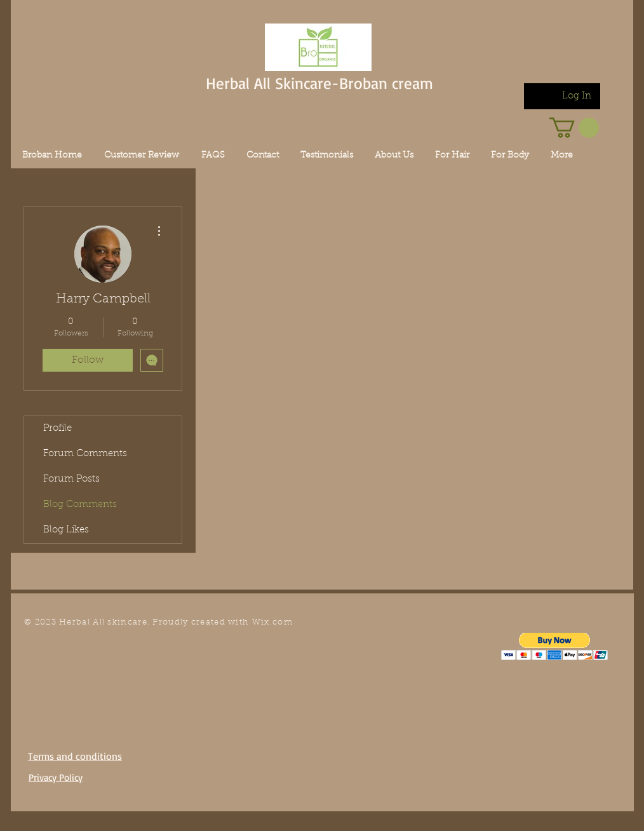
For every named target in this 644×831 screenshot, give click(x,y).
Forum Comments (85, 454)
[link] (574, 128)
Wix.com (272, 622)
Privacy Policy (56, 777)
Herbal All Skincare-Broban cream (319, 83)
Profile (57, 429)
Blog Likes (66, 530)
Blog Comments (80, 505)
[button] (555, 646)
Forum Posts (71, 479)
